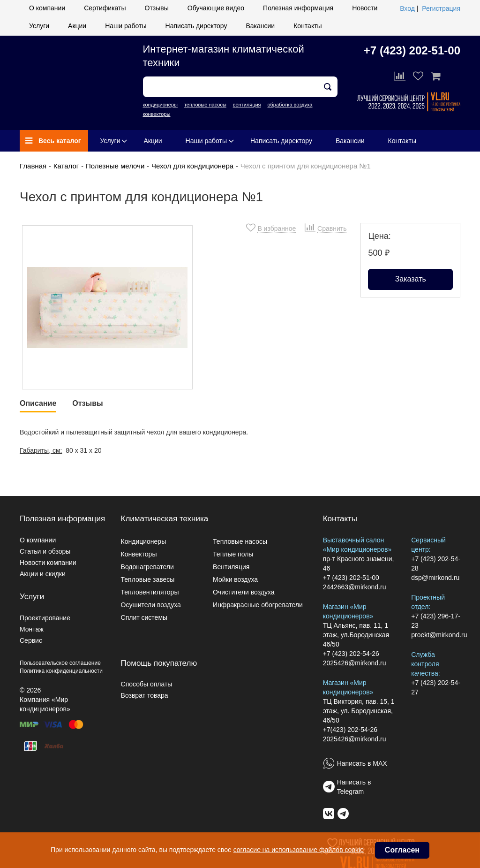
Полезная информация (298, 8)
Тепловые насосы (240, 541)
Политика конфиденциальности (61, 671)
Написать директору (196, 26)
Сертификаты (105, 8)
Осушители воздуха (151, 605)
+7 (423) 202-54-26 (351, 654)
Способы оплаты (147, 684)
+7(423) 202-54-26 (350, 730)
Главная (33, 166)
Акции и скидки (43, 574)
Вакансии (260, 26)
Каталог (66, 166)
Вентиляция (231, 567)
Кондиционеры (144, 541)
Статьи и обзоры (45, 551)
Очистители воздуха (244, 592)
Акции (77, 26)
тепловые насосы (205, 105)
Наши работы (126, 26)
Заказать (411, 279)
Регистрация (441, 8)
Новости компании (48, 563)
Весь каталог (53, 141)
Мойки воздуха (235, 579)
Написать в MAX (362, 763)
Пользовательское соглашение (60, 663)
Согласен (402, 850)
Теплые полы (233, 554)
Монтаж (32, 629)
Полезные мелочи (115, 166)
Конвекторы (139, 554)
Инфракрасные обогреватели (258, 605)
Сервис (31, 640)
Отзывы (157, 8)
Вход (407, 8)
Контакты (307, 26)
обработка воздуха (290, 105)
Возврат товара (145, 695)
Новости (365, 8)
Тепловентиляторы (150, 592)
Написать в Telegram (354, 787)
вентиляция (247, 105)
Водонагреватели (147, 567)
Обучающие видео (216, 8)
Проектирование (45, 618)
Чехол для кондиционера (192, 166)
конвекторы (157, 114)
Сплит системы (144, 617)
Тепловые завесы (148, 579)
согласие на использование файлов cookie (299, 850)
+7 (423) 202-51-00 (412, 50)
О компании (47, 8)
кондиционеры (160, 105)
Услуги (39, 26)
